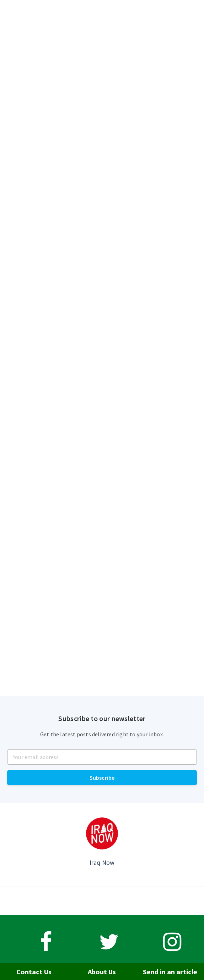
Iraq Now (102, 862)
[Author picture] (102, 833)
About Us (102, 972)
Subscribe (102, 778)
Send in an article (170, 972)
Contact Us (34, 972)
